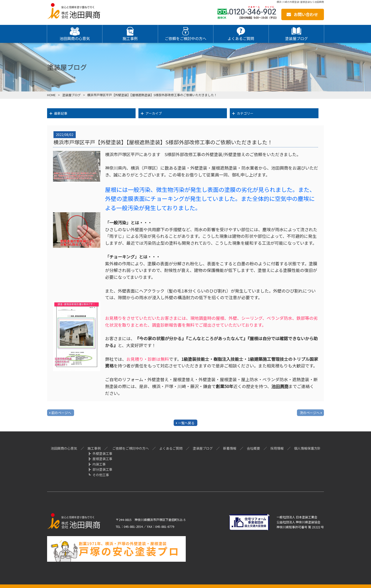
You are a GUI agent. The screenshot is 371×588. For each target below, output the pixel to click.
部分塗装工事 (102, 469)
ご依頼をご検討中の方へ (131, 448)
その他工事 (101, 475)
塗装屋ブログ (71, 95)
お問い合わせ (306, 14)
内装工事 (99, 464)
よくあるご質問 (171, 448)
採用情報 (277, 448)
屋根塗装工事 (102, 459)
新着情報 (230, 448)
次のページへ (310, 413)
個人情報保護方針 (307, 448)
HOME (51, 95)
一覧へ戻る (186, 423)
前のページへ (61, 413)
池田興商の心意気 (64, 448)
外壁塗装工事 (102, 453)
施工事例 (94, 448)
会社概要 (253, 448)
